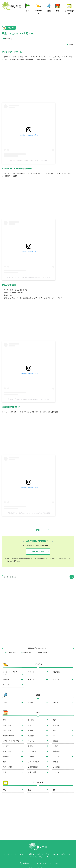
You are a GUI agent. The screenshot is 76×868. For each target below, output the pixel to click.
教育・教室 (7, 747)
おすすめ (71, 39)
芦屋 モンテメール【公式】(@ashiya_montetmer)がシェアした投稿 (29, 272)
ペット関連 (32, 747)
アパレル (56, 752)
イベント (56, 675)
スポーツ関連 (8, 762)
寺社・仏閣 (7, 726)
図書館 (30, 726)
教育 (55, 785)
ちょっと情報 (69, 10)
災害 (4, 785)
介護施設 (56, 762)
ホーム (28, 10)
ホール (56, 731)
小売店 (56, 741)
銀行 (4, 768)
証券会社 (31, 731)
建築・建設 (32, 768)
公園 (49, 10)
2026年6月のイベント (31, 648)
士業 (4, 757)
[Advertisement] (38, 595)
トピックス (39, 10)
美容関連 (56, 747)
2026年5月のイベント (14, 648)
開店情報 (56, 667)
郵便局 (56, 757)
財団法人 (56, 721)
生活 (30, 785)
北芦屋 (5, 698)
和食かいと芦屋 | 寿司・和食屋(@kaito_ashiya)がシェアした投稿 (29, 394)
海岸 (55, 715)
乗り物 (30, 741)
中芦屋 (30, 698)
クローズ (56, 768)
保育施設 (31, 752)
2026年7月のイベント (48, 648)
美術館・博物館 (8, 731)
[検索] (72, 572)
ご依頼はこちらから (38, 547)
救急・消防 (7, 721)
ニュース (6, 680)
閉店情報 (6, 675)
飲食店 (56, 736)
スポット (31, 667)
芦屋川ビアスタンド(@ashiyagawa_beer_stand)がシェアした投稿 (29, 508)
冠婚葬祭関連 (33, 762)
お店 (58, 10)
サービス (6, 741)
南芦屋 (56, 698)
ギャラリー (32, 736)
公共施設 (31, 715)
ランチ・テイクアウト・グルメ (12, 668)
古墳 (30, 721)
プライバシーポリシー (38, 852)
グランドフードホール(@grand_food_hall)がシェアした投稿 (29, 156)
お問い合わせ (66, 850)
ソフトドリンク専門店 (11, 736)
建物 (4, 715)
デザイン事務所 (34, 757)
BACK (38, 525)
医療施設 (6, 752)
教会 (55, 726)
